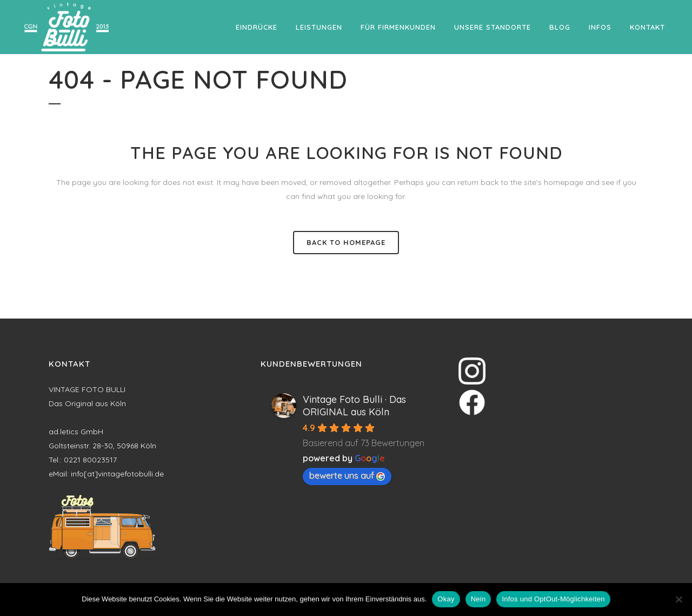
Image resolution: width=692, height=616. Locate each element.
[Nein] (678, 599)
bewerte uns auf (347, 475)
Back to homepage (346, 242)
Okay (446, 599)
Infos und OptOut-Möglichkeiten (553, 599)
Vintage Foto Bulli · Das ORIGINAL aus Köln (354, 406)
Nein (478, 599)
